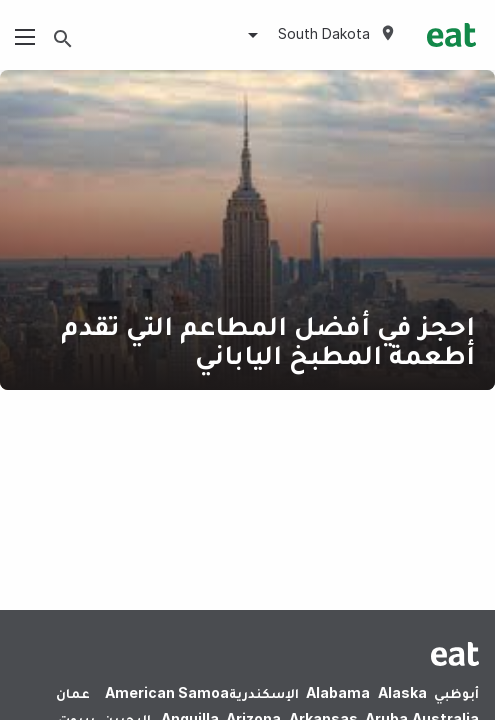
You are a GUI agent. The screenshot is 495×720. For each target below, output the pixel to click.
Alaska (402, 692)
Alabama (338, 692)
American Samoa (167, 692)
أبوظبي (456, 692)
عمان (73, 692)
